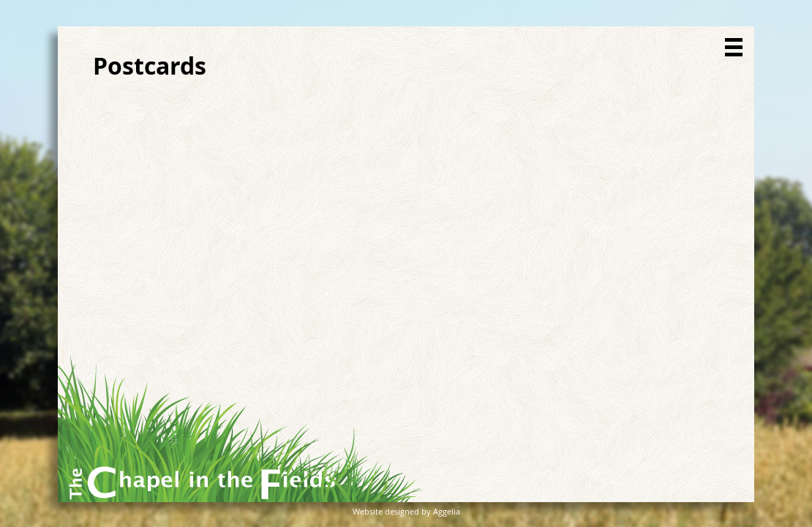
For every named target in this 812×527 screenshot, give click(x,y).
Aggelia (447, 511)
